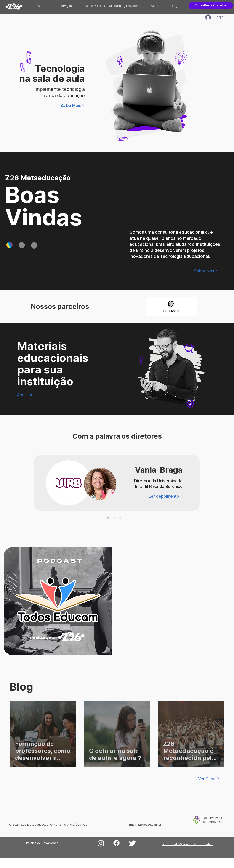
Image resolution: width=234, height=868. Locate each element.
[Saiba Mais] (73, 106)
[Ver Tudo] (209, 779)
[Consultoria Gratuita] (211, 6)
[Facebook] (116, 843)
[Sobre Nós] (206, 271)
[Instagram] (101, 843)
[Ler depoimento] (166, 496)
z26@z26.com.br (149, 824)
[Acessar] (27, 395)
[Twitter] (132, 843)
